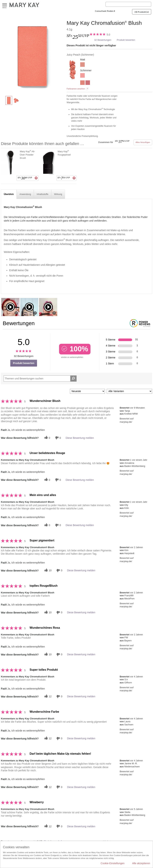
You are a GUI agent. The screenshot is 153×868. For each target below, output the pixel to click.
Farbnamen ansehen (76, 89)
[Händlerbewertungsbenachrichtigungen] (58, 438)
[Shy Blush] (82, 83)
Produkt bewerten (126, 40)
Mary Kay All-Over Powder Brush (27, 155)
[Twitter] (47, 438)
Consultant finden (104, 11)
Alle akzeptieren (141, 863)
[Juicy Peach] (32, 56)
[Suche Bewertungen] (73, 379)
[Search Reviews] (40, 379)
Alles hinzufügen (143, 142)
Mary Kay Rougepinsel (64, 153)
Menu (5, 5)
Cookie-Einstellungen (113, 863)
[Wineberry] (88, 83)
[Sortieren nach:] (87, 391)
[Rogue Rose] (82, 76)
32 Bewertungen (103, 40)
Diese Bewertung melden (80, 438)
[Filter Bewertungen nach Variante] (129, 391)
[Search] (128, 4)
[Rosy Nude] (82, 65)
